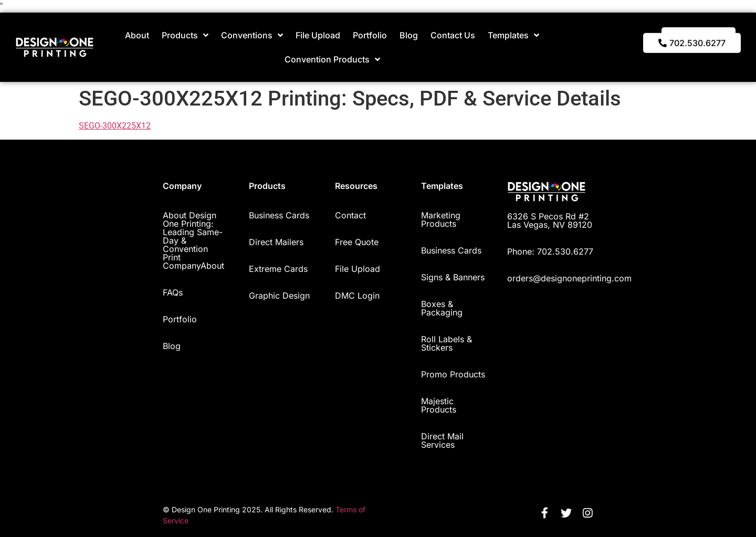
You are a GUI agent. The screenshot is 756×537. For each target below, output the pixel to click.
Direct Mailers (276, 242)
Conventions (252, 35)
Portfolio (370, 35)
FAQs (173, 292)
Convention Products (332, 59)
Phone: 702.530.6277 (550, 251)
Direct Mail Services (442, 440)
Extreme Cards (278, 269)
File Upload (318, 35)
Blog (409, 35)
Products (185, 35)
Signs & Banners (453, 277)
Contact (350, 215)
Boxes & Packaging (442, 308)
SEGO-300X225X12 (115, 126)
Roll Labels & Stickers (447, 343)
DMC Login (357, 296)
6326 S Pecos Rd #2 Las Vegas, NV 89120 (550, 220)
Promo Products (453, 374)
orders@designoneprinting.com (569, 278)
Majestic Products (439, 405)
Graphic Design (279, 296)
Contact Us (453, 35)
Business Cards (279, 215)
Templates (513, 35)
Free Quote (357, 242)
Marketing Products (441, 219)
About (137, 35)
